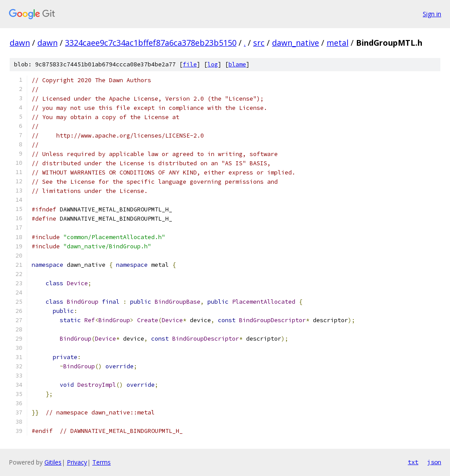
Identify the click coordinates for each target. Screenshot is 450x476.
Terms (102, 462)
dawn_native (296, 43)
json (434, 462)
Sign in (432, 14)
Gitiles (53, 462)
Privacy (77, 462)
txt (413, 462)
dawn (20, 43)
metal (337, 43)
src (259, 43)
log (213, 64)
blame (237, 64)
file (190, 64)
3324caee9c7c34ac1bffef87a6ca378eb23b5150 (151, 43)
